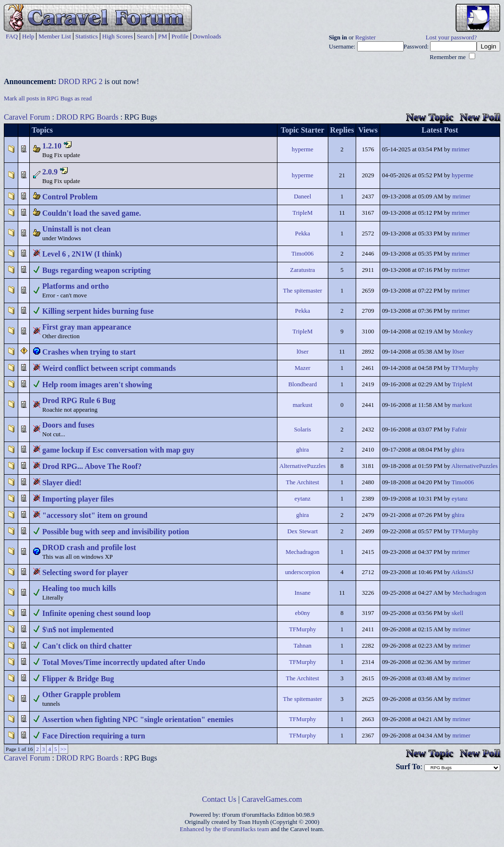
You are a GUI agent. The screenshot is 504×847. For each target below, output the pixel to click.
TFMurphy (465, 368)
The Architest (303, 482)
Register (366, 37)
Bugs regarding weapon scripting (96, 270)
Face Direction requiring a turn (94, 736)
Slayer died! (62, 483)
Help (28, 36)
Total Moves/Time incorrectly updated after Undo (124, 662)
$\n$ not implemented (78, 630)
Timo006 (302, 254)
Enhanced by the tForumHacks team (225, 829)
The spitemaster (303, 291)
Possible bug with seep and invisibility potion (116, 532)
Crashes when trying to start (89, 352)
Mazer (303, 368)
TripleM (302, 213)
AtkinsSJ (462, 572)
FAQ (12, 36)
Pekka (303, 233)
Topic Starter (303, 130)
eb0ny (303, 613)
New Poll (480, 117)
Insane (303, 593)
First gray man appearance (87, 327)
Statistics (87, 36)
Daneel (302, 196)
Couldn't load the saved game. (92, 213)
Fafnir (459, 430)
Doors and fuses (68, 425)
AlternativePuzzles (303, 466)
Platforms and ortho (76, 286)
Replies (342, 130)
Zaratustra (302, 270)
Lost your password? (451, 37)
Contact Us (219, 799)
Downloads (207, 36)
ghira (302, 450)
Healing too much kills (79, 588)
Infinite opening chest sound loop (96, 613)
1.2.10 (52, 146)
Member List (55, 36)
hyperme (303, 149)
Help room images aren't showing (97, 385)
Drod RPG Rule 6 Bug (79, 400)
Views (368, 130)
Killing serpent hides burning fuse (98, 311)
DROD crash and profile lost (89, 547)
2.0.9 (50, 172)
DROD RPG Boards (87, 117)
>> (64, 749)
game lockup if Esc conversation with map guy (118, 450)
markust (303, 405)
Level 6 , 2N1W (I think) (82, 254)
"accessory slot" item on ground (95, 515)
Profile (180, 36)
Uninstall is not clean (77, 229)
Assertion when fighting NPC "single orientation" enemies (138, 719)
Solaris (302, 430)
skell (457, 613)
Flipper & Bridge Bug (78, 679)
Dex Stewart (302, 531)
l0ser (303, 352)
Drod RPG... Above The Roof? (92, 466)
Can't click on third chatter (87, 646)
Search (145, 36)
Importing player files (78, 499)
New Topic (430, 117)
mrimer (461, 149)
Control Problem (70, 197)
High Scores (118, 36)
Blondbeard (302, 384)
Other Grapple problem (81, 694)
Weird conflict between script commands (109, 368)
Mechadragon (302, 552)
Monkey (462, 331)
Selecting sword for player (85, 572)
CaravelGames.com (272, 799)
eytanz (303, 499)
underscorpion (303, 572)
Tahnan (303, 646)
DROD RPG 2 (80, 81)
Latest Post (440, 130)
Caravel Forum (27, 117)
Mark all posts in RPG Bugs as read (48, 98)
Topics (42, 130)
